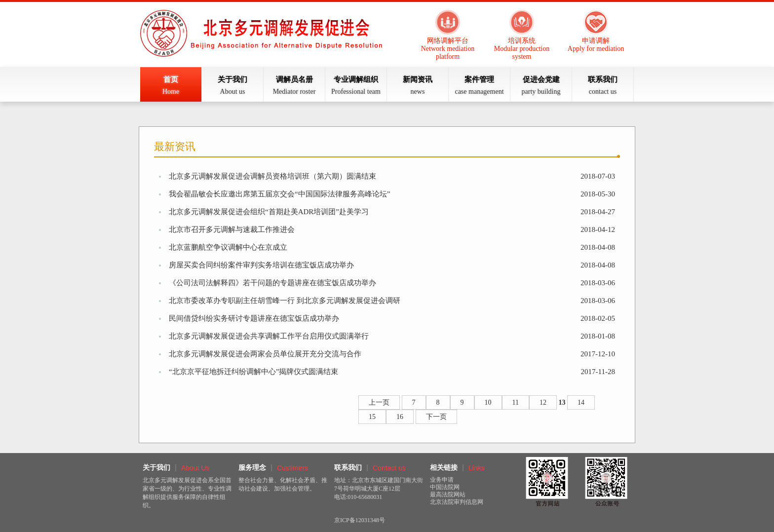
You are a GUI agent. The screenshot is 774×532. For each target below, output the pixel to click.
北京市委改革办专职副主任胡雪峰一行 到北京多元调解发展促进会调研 (285, 301)
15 (372, 417)
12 (543, 402)
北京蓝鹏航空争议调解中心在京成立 (228, 247)
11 (516, 402)
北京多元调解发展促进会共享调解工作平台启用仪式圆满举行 (269, 336)
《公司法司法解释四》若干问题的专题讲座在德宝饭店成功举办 (272, 283)
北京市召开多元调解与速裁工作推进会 (232, 229)
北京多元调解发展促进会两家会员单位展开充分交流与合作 (265, 354)
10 (488, 402)
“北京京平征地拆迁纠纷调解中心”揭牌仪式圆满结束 (253, 372)
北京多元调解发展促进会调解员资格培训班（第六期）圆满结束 (272, 176)
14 (581, 402)
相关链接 (444, 468)
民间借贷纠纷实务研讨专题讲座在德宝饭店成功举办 (254, 318)
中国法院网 (445, 487)
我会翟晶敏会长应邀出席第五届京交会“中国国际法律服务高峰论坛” (279, 194)
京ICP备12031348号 (360, 520)
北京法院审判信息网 (457, 502)
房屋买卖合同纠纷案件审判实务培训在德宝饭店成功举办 (261, 265)
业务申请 (442, 480)
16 (400, 417)
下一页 (436, 417)
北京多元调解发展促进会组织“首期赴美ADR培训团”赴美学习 (269, 212)
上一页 (379, 402)
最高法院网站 (448, 494)
